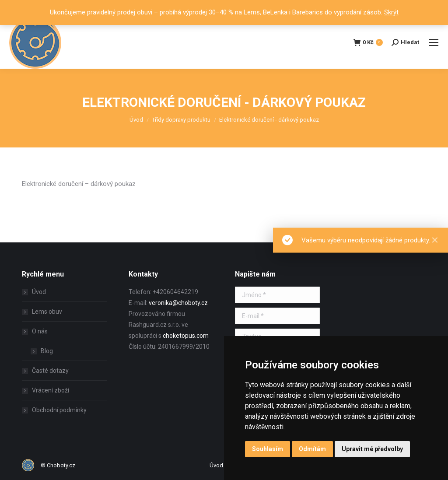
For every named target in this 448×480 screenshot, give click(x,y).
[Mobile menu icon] (434, 42)
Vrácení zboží (51, 390)
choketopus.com (186, 336)
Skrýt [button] (391, 12)
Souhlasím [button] (268, 449)
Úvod (39, 292)
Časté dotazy (50, 371)
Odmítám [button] (312, 449)
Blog (47, 351)
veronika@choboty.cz (178, 303)
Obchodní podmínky (59, 410)
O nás (35, 331)
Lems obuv (47, 312)
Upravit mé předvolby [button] (372, 449)
